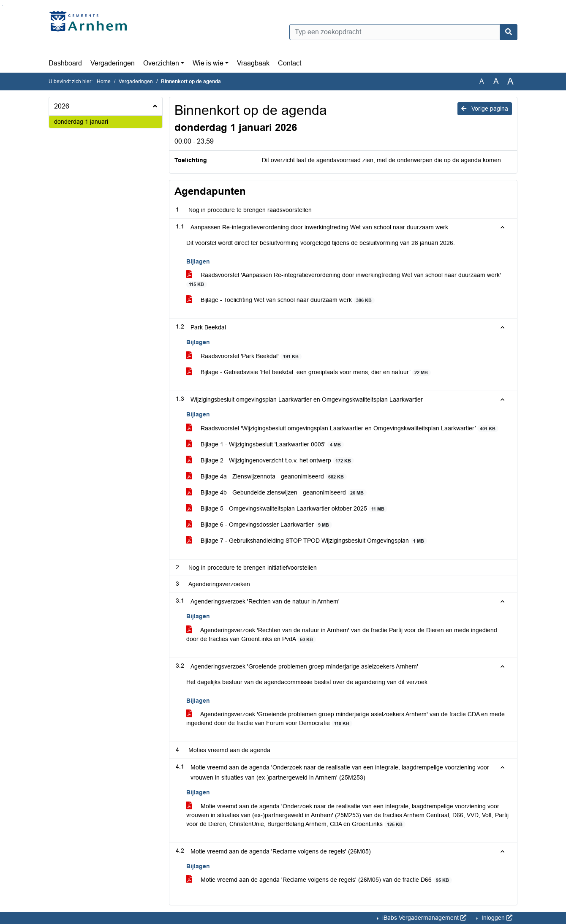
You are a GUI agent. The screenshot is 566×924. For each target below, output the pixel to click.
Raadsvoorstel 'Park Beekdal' (244, 356)
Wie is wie (208, 63)
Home (104, 82)
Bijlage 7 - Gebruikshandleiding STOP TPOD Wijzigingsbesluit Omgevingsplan (307, 541)
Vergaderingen (113, 63)
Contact (290, 63)
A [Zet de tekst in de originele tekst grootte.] (482, 81)
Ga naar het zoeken (1, 5)
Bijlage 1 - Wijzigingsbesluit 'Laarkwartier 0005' (265, 444)
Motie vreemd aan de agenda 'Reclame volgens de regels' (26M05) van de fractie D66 (319, 880)
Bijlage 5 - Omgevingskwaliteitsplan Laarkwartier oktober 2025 (287, 509)
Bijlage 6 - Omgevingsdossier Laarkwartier (259, 525)
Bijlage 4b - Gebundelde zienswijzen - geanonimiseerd (276, 493)
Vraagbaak (253, 63)
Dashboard (65, 63)
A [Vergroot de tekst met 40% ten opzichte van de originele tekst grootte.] (510, 82)
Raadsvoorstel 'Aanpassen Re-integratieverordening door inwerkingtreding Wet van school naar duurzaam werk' (344, 280)
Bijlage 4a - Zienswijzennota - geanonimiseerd (267, 477)
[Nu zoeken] (509, 32)
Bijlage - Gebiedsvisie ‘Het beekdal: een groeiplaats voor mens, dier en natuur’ (309, 372)
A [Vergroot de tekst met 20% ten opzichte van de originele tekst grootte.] (496, 81)
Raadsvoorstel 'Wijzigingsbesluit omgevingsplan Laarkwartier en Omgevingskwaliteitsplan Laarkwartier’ (342, 428)
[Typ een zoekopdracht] (403, 32)
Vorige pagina (485, 109)
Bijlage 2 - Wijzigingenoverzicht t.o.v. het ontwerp (270, 461)
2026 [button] (62, 106)
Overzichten (161, 63)
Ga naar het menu (2, 5)
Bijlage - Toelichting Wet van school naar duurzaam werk (280, 300)
